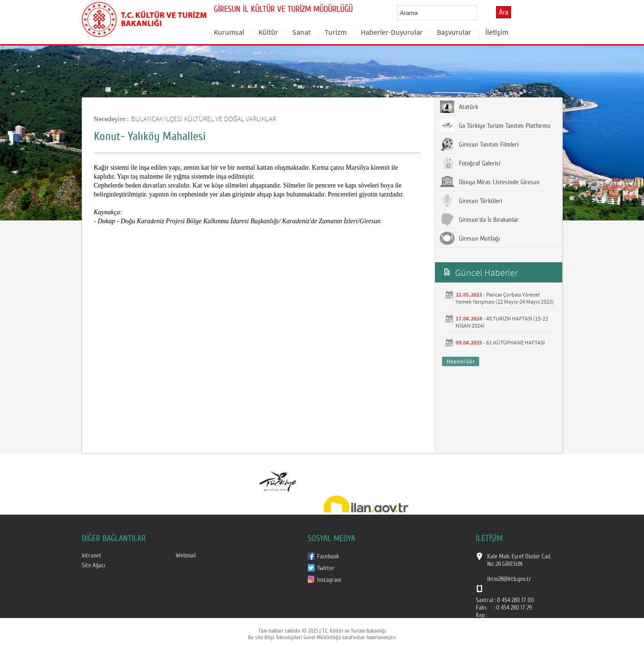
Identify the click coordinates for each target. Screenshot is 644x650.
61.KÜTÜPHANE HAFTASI (516, 342)
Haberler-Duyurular (392, 32)
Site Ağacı (93, 565)
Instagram (329, 580)
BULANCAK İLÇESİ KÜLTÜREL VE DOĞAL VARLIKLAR (204, 119)
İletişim (497, 32)
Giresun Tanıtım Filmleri (479, 144)
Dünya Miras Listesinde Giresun (490, 182)
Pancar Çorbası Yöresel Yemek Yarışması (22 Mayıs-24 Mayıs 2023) (505, 298)
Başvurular (454, 32)
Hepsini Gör (461, 361)
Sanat (301, 32)
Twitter (326, 568)
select (480, 13)
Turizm (336, 32)
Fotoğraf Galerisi (470, 163)
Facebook (328, 556)
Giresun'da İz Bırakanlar (479, 219)
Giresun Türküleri (471, 201)
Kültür (268, 32)
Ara (504, 12)
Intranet (92, 556)
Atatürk (459, 107)
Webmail (186, 556)
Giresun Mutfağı (470, 238)
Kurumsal (229, 32)
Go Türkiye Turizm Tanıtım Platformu (495, 125)
